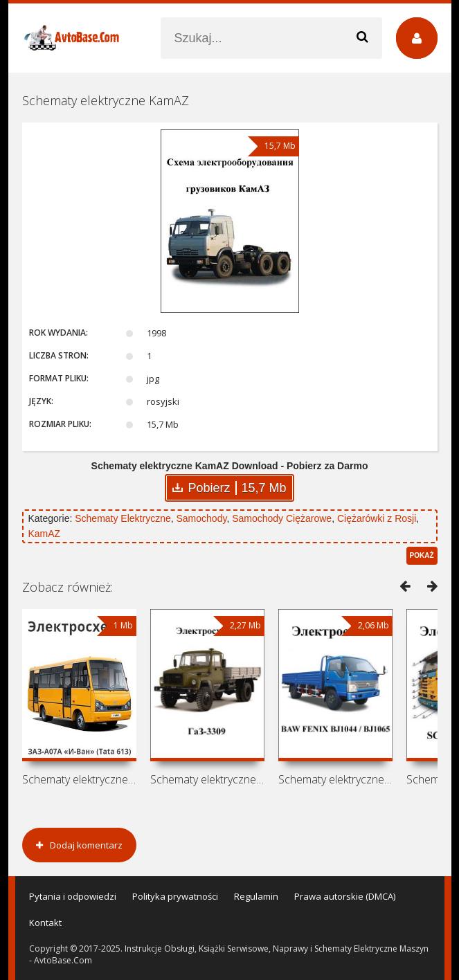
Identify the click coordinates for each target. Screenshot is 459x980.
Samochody (202, 518)
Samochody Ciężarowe (282, 518)
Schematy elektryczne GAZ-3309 (207, 779)
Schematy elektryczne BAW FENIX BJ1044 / (335, 779)
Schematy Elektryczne (123, 518)
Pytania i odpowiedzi (73, 896)
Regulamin (256, 896)
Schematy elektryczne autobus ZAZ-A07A (79, 779)
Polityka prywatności (175, 896)
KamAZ (45, 534)
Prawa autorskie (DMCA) (345, 896)
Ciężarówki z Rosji (377, 518)
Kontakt (45, 923)
